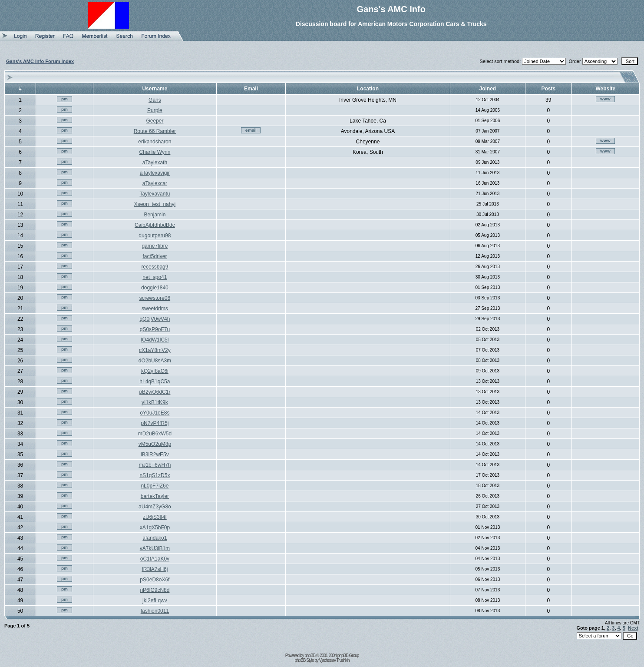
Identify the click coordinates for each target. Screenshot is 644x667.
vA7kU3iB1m (155, 548)
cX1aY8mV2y (155, 350)
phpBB (310, 655)
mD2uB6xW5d (155, 434)
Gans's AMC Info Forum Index (40, 61)
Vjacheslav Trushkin (334, 660)
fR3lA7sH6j (155, 569)
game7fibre (155, 246)
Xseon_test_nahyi (155, 204)
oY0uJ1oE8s (155, 413)
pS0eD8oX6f (155, 580)
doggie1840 (155, 288)
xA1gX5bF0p (155, 528)
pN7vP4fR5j (155, 423)
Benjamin (155, 215)
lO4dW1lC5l (155, 340)
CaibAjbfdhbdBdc (155, 225)
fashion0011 (155, 611)
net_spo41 (155, 277)
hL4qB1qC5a (155, 382)
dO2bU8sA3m (155, 361)
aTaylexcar (155, 183)
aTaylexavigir (155, 173)
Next (633, 628)
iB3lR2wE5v (155, 455)
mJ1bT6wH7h (155, 465)
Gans (155, 100)
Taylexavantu (155, 194)
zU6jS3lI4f (155, 517)
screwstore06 (155, 298)
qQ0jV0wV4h (155, 319)
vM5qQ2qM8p (155, 444)
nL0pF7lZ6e (155, 486)
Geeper (155, 121)
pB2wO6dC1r (155, 392)
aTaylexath (155, 163)
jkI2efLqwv (155, 601)
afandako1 (155, 538)
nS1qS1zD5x (155, 475)
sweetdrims (155, 309)
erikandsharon (155, 142)
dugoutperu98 (155, 236)
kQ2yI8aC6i (155, 371)
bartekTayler (155, 496)
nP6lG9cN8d (155, 590)
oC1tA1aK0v (155, 559)
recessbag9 (155, 267)
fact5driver (155, 256)
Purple (155, 110)
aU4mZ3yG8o (155, 507)
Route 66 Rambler (155, 131)
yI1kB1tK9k (155, 402)
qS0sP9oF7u (155, 329)
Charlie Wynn (155, 152)
